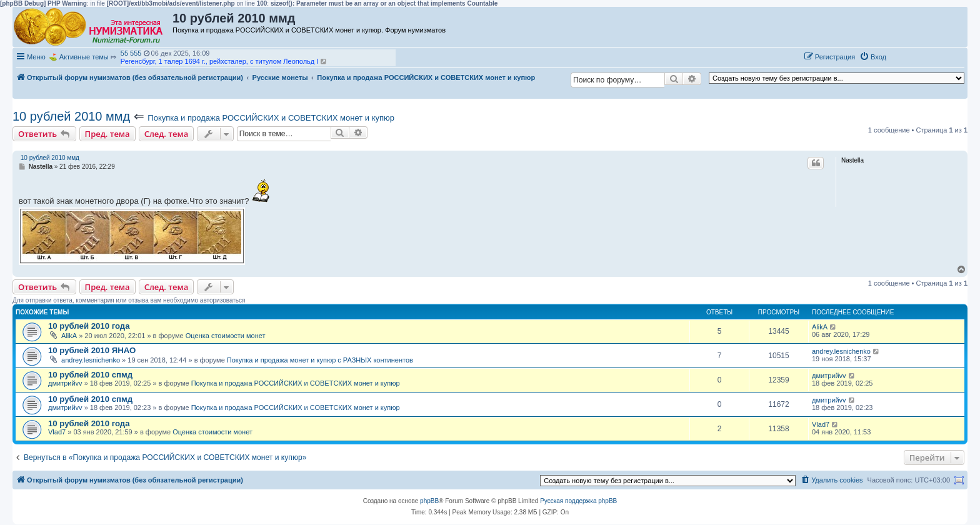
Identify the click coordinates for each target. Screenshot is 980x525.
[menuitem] (873, 57)
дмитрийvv (65, 383)
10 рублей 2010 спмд (90, 375)
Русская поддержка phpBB (578, 501)
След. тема (167, 134)
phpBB (429, 501)
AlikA (69, 336)
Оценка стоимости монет (226, 336)
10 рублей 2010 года (89, 326)
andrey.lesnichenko (91, 360)
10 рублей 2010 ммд (71, 116)
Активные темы (84, 57)
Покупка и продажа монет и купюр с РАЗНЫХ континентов (320, 360)
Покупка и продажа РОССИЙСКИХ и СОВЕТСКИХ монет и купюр (271, 118)
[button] (904, 56)
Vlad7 (57, 432)
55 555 (131, 53)
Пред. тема (107, 134)
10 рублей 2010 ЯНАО (92, 350)
